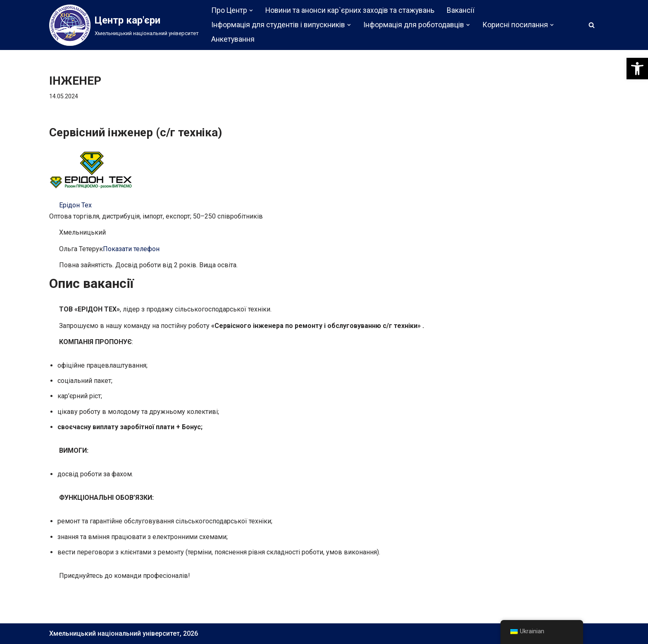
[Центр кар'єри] (124, 25)
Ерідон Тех (75, 205)
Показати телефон (131, 249)
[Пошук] (592, 25)
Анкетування (233, 39)
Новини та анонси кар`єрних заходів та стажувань (350, 10)
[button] (637, 69)
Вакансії (461, 10)
